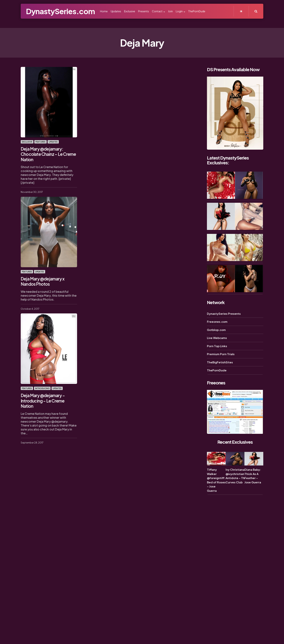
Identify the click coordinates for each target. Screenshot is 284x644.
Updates (53, 142)
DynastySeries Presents (224, 314)
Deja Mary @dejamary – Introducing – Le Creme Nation (49, 397)
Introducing (42, 387)
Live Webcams (217, 338)
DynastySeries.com (60, 11)
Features (40, 142)
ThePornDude (217, 370)
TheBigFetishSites (220, 362)
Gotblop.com (216, 330)
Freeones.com (217, 322)
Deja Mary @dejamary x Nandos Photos (42, 281)
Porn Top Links (217, 346)
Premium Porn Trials (221, 354)
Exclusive (27, 142)
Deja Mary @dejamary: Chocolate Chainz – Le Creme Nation (48, 154)
